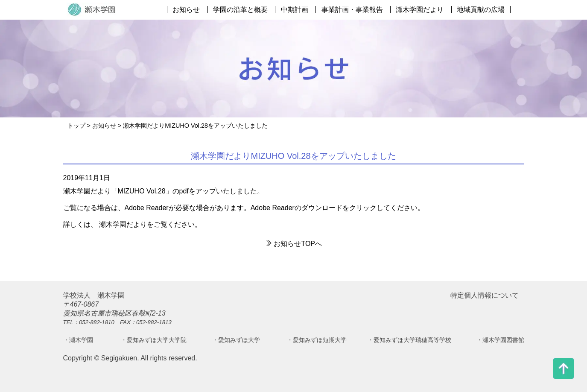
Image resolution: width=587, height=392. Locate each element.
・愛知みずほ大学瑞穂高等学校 (409, 340)
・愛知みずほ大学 (236, 340)
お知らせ (186, 10)
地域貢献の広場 (481, 10)
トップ (76, 126)
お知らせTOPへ (293, 244)
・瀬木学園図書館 (500, 340)
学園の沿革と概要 (240, 10)
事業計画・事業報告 (352, 10)
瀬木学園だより (420, 10)
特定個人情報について (485, 295)
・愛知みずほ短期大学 (317, 340)
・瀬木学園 (78, 340)
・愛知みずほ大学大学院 (154, 340)
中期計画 (295, 10)
